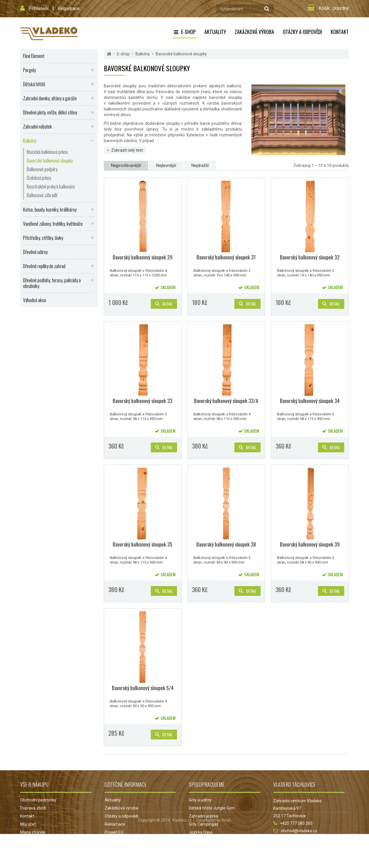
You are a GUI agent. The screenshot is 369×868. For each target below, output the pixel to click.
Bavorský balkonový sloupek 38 (226, 544)
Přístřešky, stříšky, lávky (43, 238)
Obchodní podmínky (38, 800)
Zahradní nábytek (37, 126)
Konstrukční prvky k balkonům (51, 187)
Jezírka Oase (201, 832)
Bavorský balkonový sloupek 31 (226, 257)
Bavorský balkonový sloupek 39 (310, 544)
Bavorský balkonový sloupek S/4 (143, 688)
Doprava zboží (33, 808)
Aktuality (215, 32)
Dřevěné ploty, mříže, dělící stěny (50, 112)
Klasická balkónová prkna (47, 152)
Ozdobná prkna (39, 178)
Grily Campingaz (204, 824)
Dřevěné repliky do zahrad (44, 266)
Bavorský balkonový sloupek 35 (143, 544)
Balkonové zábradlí (42, 195)
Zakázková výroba (254, 32)
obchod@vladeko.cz (299, 831)
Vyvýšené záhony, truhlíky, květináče (53, 224)
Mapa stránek (33, 832)
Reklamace (115, 824)
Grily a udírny (200, 800)
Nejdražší (200, 165)
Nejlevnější (166, 165)
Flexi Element (34, 56)
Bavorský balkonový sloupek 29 (143, 257)
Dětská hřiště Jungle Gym (212, 808)
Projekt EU (114, 832)
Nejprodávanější (126, 165)
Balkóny (30, 141)
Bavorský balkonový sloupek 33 (143, 401)
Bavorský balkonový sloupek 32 (310, 257)
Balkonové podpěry (42, 169)
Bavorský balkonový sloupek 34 (310, 401)
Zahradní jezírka (204, 816)
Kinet (226, 854)
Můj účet (28, 824)
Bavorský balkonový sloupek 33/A (226, 401)
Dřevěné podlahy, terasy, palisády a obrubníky (52, 283)
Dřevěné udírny (35, 252)
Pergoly (29, 70)
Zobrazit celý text (127, 150)
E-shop (188, 32)
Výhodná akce (35, 300)
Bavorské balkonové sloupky (50, 161)
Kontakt (340, 32)
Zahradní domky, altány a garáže (50, 98)
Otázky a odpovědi (302, 32)
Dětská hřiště (34, 84)
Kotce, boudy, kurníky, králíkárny (50, 209)
